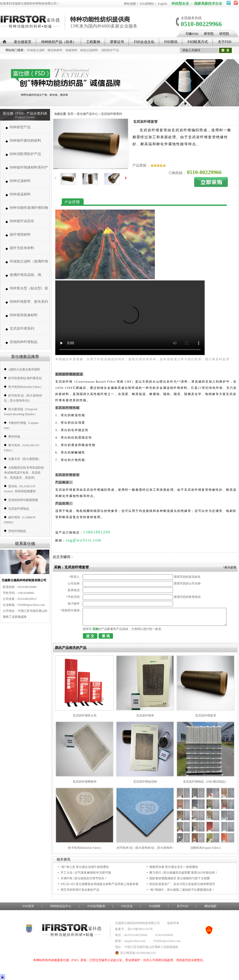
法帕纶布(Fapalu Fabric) (205, 848)
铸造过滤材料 (89, 50)
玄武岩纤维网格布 (85, 782)
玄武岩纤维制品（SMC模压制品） (206, 782)
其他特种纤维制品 (24, 342)
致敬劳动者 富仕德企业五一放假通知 (174, 867)
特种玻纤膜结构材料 (25, 141)
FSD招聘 (155, 906)
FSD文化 (127, 906)
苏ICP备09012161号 (140, 929)
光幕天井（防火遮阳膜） (25, 459)
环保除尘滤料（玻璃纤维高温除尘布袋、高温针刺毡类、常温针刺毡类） (29, 264)
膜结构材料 (55, 50)
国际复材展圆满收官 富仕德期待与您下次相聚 (180, 878)
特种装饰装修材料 (24, 315)
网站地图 (130, 4)
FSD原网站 (147, 4)
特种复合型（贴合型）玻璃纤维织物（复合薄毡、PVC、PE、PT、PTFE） (29, 291)
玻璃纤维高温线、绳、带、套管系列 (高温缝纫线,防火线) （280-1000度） (28, 277)
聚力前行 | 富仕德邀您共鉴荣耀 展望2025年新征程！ (184, 873)
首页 (70, 114)
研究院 (224, 34)
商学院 (209, 34)
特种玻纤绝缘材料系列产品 (29, 170)
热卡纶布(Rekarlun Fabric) (25, 387)
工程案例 (93, 42)
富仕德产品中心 (87, 114)
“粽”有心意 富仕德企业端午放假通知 (85, 867)
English (162, 4)
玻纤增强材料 (20, 235)
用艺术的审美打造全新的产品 (80, 890)
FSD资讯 (171, 42)
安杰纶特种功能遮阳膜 (23, 500)
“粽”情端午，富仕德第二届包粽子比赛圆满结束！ (182, 890)
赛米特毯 (14, 437)
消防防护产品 (110, 50)
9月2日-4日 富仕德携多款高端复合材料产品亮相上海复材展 (99, 884)
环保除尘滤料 (36, 50)
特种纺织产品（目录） (59, 42)
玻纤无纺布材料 (22, 248)
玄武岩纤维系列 (22, 329)
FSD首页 (28, 906)
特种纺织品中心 (61, 906)
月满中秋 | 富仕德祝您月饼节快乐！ (84, 878)
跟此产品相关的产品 (71, 648)
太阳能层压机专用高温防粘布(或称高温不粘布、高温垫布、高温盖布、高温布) (24, 473)
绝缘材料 (71, 50)
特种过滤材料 (20, 181)
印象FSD (192, 34)
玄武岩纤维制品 (19, 509)
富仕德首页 (23, 42)
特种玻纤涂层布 (22, 221)
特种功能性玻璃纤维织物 (29, 208)
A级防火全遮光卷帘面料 (24, 369)
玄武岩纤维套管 (206, 715)
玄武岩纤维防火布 (85, 715)
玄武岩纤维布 (145, 715)
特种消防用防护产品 (25, 154)
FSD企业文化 (144, 42)
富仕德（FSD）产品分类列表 (25, 113)
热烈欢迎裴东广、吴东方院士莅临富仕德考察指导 (182, 884)
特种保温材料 (20, 194)
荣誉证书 (117, 42)
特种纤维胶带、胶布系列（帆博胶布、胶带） (29, 304)
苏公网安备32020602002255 (136, 953)
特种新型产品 (20, 127)
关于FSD (225, 42)
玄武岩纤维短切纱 (145, 782)
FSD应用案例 (96, 906)
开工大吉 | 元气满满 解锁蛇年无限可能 (86, 873)
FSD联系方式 (198, 42)
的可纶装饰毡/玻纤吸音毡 (25, 378)
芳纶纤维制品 (17, 531)
